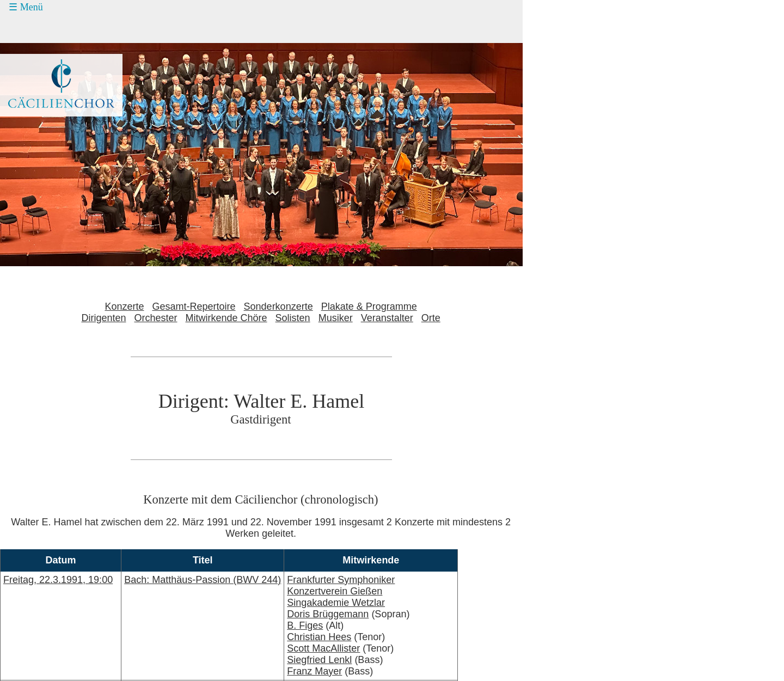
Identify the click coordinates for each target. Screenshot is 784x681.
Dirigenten (103, 318)
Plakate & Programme (369, 306)
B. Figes (305, 625)
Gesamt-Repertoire (194, 306)
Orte (431, 318)
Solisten (293, 318)
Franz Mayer (314, 671)
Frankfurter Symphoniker (341, 580)
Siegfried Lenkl (319, 660)
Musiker (336, 318)
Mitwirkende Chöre (226, 318)
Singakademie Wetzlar (336, 603)
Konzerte (124, 306)
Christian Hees (319, 637)
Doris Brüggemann (328, 614)
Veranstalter (387, 318)
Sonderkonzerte (278, 306)
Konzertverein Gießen (335, 591)
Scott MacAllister (323, 648)
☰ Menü (26, 7)
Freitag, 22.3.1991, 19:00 (58, 580)
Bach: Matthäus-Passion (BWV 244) (203, 580)
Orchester (155, 318)
